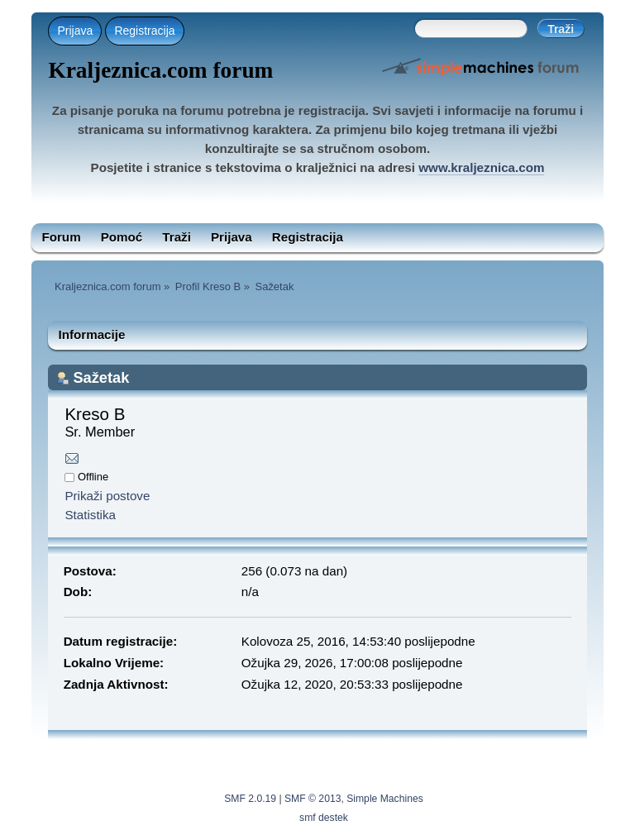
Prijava (75, 31)
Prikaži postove (107, 496)
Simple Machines (385, 799)
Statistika (90, 515)
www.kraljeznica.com (481, 167)
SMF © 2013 (313, 799)
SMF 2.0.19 (250, 799)
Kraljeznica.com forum (160, 70)
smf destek (324, 818)
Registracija (144, 31)
